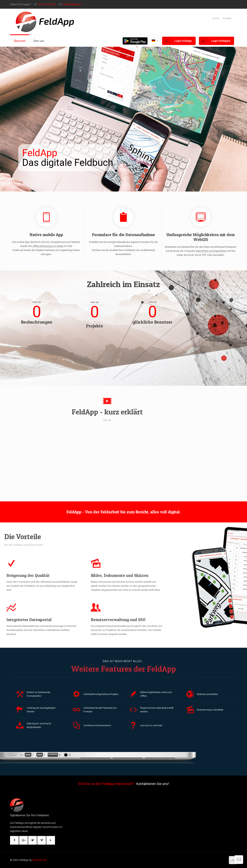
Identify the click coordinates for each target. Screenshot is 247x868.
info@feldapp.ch (72, 4)
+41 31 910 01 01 (47, 4)
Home (216, 18)
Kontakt (227, 18)
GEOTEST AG (39, 860)
